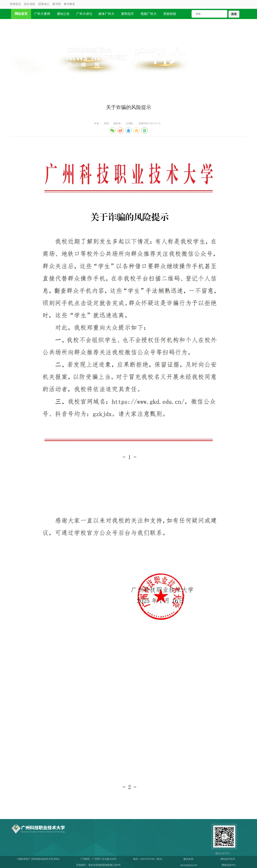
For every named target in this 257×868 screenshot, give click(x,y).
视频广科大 (149, 14)
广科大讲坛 (84, 14)
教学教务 (69, 4)
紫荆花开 (127, 14)
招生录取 (30, 4)
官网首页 (15, 4)
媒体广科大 (106, 14)
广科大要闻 (42, 14)
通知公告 (63, 14)
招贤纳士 (44, 4)
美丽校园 (170, 14)
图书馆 (57, 4)
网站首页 (21, 14)
